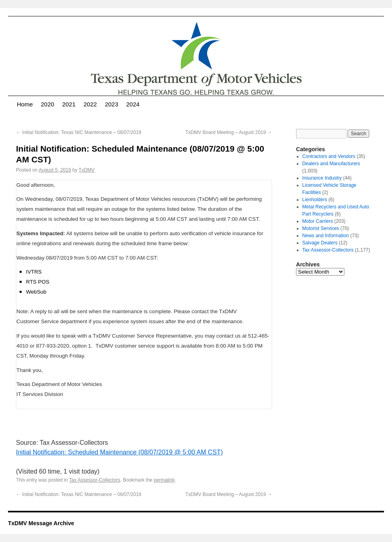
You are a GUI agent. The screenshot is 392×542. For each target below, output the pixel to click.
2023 (111, 104)
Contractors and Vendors (329, 156)
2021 (69, 104)
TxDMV (87, 170)
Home (25, 104)
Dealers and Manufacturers (331, 164)
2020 (47, 104)
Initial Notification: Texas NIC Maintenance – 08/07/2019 (79, 132)
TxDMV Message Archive (41, 523)
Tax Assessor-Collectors (95, 480)
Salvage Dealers (320, 243)
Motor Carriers (318, 221)
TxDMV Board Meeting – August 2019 (229, 132)
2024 (133, 104)
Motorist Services (321, 228)
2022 (90, 104)
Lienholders (315, 200)
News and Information (326, 236)
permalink (164, 480)
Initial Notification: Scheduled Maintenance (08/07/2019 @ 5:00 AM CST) (119, 452)
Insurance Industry (322, 178)
